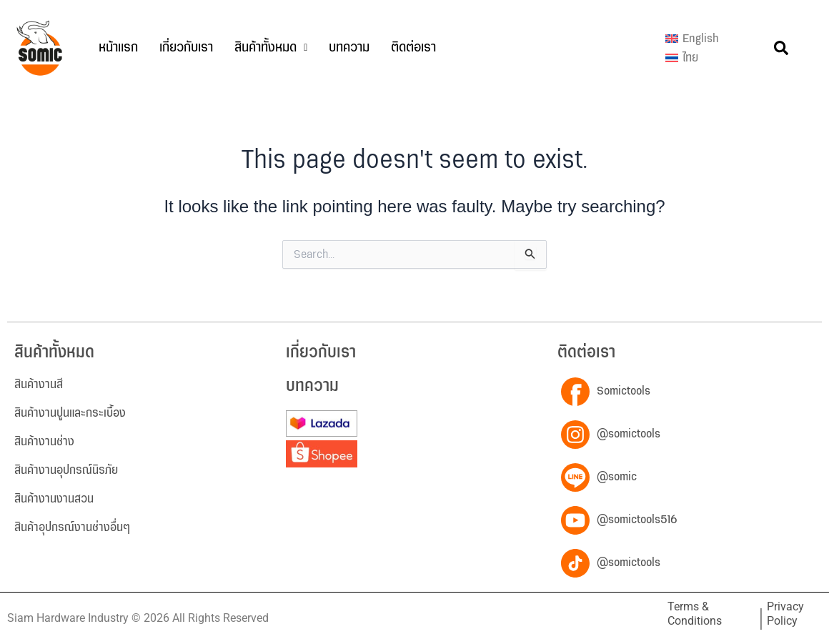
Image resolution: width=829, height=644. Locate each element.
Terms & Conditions (695, 614)
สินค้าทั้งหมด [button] (271, 48)
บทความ (349, 48)
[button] (271, 48)
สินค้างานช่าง (44, 442)
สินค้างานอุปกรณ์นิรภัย (66, 470)
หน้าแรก (118, 48)
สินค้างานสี (39, 385)
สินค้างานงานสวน (54, 499)
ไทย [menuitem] (690, 58)
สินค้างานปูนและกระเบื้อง (70, 413)
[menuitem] (692, 39)
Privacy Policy (785, 614)
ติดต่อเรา (413, 48)
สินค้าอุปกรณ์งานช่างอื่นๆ (72, 527)
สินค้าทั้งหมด (54, 353)
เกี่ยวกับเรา (186, 48)
